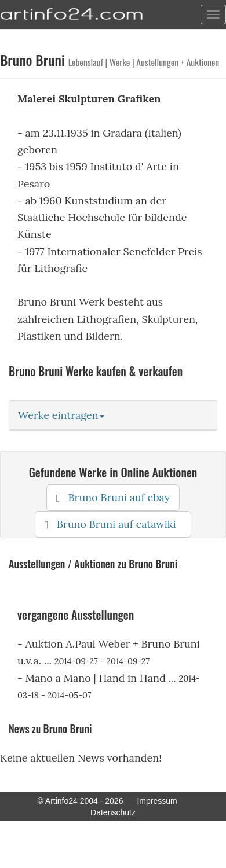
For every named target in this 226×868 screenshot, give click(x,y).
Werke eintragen (61, 415)
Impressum (157, 801)
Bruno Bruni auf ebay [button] (113, 497)
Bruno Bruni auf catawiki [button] (113, 524)
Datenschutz (113, 812)
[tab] (113, 415)
